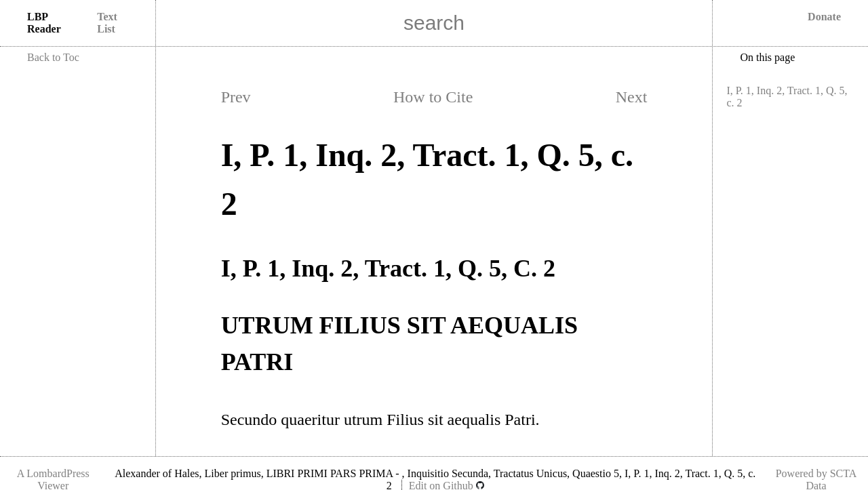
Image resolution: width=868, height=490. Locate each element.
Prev (236, 97)
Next (632, 97)
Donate (824, 17)
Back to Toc (53, 57)
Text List (107, 23)
